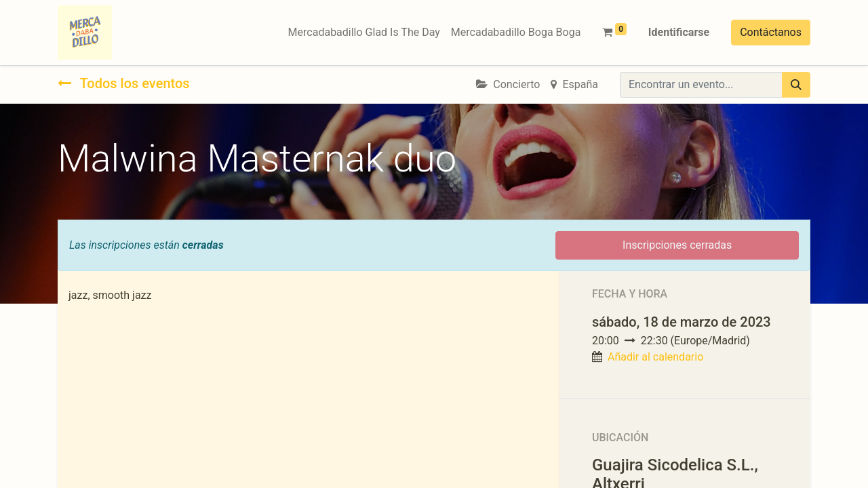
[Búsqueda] (796, 85)
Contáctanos (771, 32)
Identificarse (679, 32)
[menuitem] (364, 33)
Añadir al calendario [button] (655, 357)
